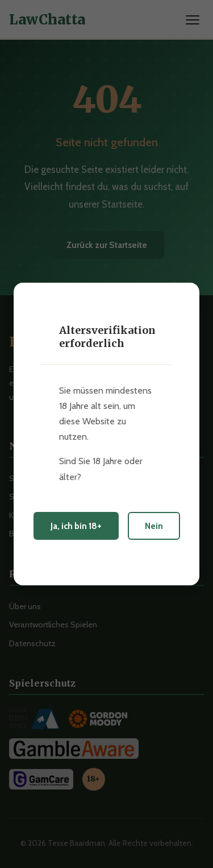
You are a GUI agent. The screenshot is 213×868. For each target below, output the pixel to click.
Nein (154, 526)
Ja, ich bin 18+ (76, 526)
